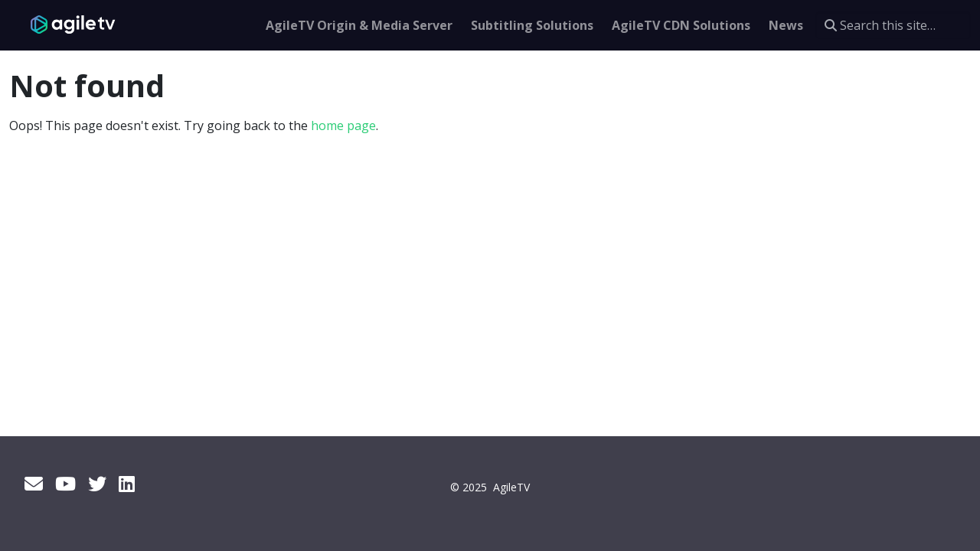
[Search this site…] (893, 25)
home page (343, 126)
